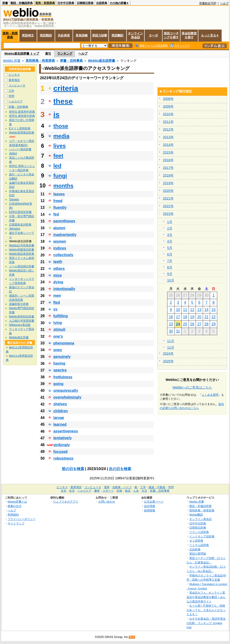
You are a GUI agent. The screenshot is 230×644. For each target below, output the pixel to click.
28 (207, 324)
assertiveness (66, 431)
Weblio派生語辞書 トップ (22, 54)
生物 (119, 491)
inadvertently (65, 235)
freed (58, 201)
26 (192, 324)
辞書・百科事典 (71, 61)
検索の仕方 (15, 506)
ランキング (65, 54)
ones (58, 350)
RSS (132, 637)
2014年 (168, 145)
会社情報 (150, 506)
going (58, 384)
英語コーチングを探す (171, 35)
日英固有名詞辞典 (20, 225)
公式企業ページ (154, 502)
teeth (58, 262)
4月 (170, 241)
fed (56, 214)
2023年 (168, 214)
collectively (63, 255)
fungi (60, 176)
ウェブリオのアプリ (66, 502)
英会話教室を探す (189, 35)
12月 (171, 347)
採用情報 (150, 510)
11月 (171, 341)
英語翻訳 (117, 35)
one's (58, 336)
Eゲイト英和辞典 (20, 128)
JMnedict (15, 229)
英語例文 (28, 35)
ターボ (153, 35)
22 (213, 317)
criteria (66, 88)
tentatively (62, 438)
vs (55, 309)
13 (199, 310)
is (56, 114)
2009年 (168, 106)
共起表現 (64, 35)
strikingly (62, 445)
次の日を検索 (120, 469)
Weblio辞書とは (17, 502)
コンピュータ (17, 85)
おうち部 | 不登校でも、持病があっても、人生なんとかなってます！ (206, 610)
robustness (63, 458)
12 (192, 310)
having (59, 363)
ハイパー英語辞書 (20, 149)
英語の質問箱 (198, 554)
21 (207, 317)
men (57, 296)
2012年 (168, 129)
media (61, 136)
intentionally (64, 289)
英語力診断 (100, 35)
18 (185, 317)
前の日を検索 (73, 469)
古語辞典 (102, 3)
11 (185, 310)
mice (57, 275)
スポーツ (108, 491)
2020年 (168, 191)
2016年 (168, 160)
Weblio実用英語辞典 (22, 133)
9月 (170, 274)
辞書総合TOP (208, 3)
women (60, 241)
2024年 (168, 353)
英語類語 (46, 35)
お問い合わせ (107, 502)
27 (199, 324)
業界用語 (14, 80)
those (61, 126)
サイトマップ (16, 523)
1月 (170, 222)
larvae (59, 418)
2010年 (168, 114)
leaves (59, 194)
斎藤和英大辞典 (19, 304)
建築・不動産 (157, 487)
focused (60, 452)
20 (199, 317)
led (57, 166)
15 (213, 310)
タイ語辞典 (196, 541)
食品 (128, 491)
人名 (136, 491)
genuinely (62, 357)
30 (171, 331)
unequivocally (66, 391)
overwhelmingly (67, 397)
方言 (144, 491)
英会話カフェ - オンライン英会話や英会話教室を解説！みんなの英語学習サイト (206, 597)
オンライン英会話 (135, 35)
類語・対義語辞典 (22, 3)
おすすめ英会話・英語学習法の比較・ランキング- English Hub (206, 623)
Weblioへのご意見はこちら (192, 387)
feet (58, 156)
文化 (63, 491)
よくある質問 (210, 395)
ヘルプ (224, 3)
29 (213, 324)
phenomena (64, 343)
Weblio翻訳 (196, 515)
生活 (72, 491)
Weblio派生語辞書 (102, 61)
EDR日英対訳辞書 (20, 212)
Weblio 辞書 (12, 61)
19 (192, 317)
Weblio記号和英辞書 (22, 245)
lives (59, 146)
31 (178, 331)
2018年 (168, 175)
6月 (170, 254)
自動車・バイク (122, 487)
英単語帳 (82, 35)
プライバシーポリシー (22, 519)
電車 (107, 487)
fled (57, 302)
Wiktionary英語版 (20, 325)
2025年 (168, 361)
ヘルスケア (16, 101)
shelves (60, 404)
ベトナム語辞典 (199, 545)
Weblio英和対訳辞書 (22, 317)
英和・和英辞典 (45, 3)
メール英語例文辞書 (22, 266)
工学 (11, 91)
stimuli (59, 329)
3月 (170, 235)
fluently (60, 208)
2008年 (168, 99)
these (63, 101)
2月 (170, 228)
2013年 (168, 137)
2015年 (168, 152)
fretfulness (63, 377)
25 (185, 324)
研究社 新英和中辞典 (22, 112)
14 (207, 310)
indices (60, 248)
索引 (48, 54)
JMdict (13, 154)
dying (58, 282)
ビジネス (14, 75)
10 (178, 310)
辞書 (5, 3)
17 (178, 317)
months (63, 186)
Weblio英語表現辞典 (22, 254)
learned (60, 424)
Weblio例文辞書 (19, 337)
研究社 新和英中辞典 (22, 116)
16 (171, 317)
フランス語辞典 (199, 532)
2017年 (168, 168)
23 (171, 324)
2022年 (168, 206)
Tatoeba (14, 199)
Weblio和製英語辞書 (22, 250)
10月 (171, 280)
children (60, 411)
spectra (60, 370)
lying (58, 323)
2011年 (168, 122)
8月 (170, 267)
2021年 (168, 198)
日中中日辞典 (66, 3)
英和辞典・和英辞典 (40, 61)
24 (178, 324)
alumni (59, 228)
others (59, 269)
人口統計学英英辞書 (22, 321)
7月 (170, 261)
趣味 (97, 491)
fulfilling (60, 316)
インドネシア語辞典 (202, 536)
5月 (170, 248)
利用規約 (13, 515)
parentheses (64, 221)
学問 (11, 96)
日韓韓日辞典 (85, 3)
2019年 (168, 183)
